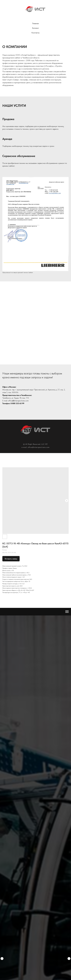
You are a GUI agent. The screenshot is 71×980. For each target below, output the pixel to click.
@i (13, 401)
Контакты (35, 33)
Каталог (35, 28)
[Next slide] (69, 744)
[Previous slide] (2, 744)
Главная (35, 23)
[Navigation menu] (67, 612)
